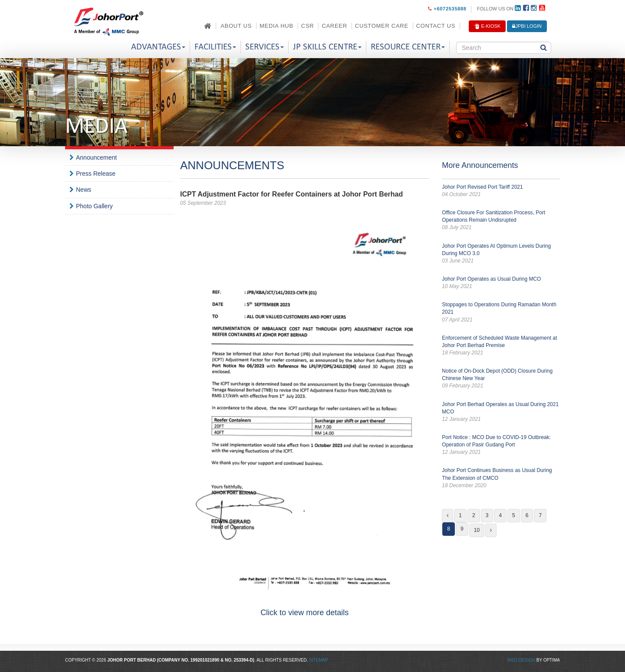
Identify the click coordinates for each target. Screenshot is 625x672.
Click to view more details (304, 613)
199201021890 (205, 660)
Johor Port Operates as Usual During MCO (501, 283)
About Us (236, 26)
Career (334, 26)
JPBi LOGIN (527, 26)
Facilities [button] (215, 47)
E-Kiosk (487, 26)
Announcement (96, 157)
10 (477, 530)
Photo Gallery (94, 206)
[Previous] (447, 516)
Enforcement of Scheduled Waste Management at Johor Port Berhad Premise (501, 346)
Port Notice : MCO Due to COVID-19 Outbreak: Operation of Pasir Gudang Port (501, 445)
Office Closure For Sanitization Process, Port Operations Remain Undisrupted (501, 220)
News (84, 190)
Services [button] (265, 47)
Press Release (96, 174)
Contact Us (436, 26)
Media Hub (276, 26)
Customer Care (382, 26)
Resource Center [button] (408, 47)
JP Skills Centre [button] (327, 47)
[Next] (491, 530)
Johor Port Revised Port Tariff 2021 (501, 191)
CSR (308, 26)
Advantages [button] (158, 47)
